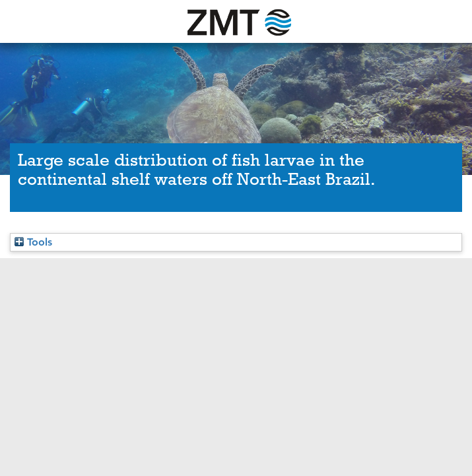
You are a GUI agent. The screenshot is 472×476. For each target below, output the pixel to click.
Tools (33, 242)
